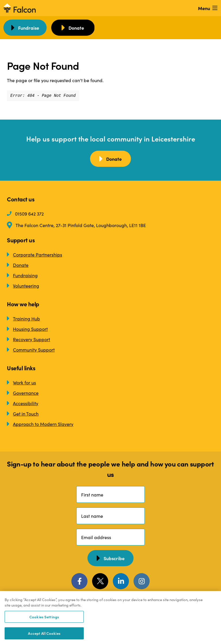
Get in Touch (23, 413)
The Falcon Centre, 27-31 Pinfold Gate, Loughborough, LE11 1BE (76, 225)
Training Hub (23, 318)
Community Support (31, 350)
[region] (110, 617)
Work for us (21, 382)
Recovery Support (28, 339)
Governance (23, 393)
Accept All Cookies (44, 633)
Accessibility (23, 403)
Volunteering (23, 286)
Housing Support (27, 329)
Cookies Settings (44, 617)
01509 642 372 (25, 214)
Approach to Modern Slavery (40, 424)
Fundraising (22, 275)
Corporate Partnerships (35, 254)
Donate (18, 265)
